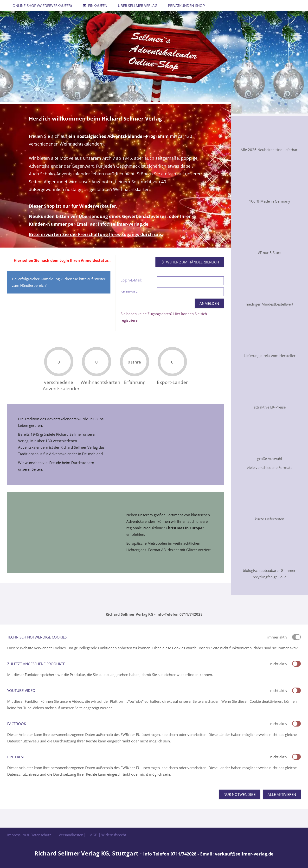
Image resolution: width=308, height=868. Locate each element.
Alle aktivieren (282, 794)
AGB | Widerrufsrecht (108, 835)
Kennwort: (129, 291)
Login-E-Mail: (131, 280)
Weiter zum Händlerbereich (190, 262)
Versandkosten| (72, 835)
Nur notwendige (240, 794)
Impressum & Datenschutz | (31, 835)
